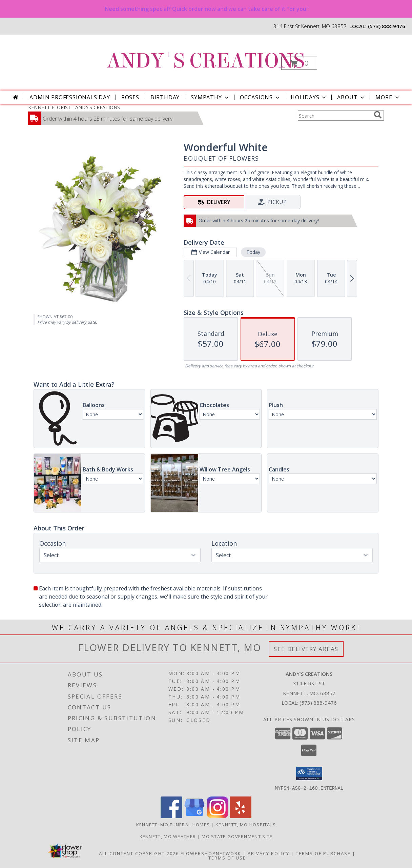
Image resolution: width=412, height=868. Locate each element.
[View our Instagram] (218, 816)
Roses (130, 97)
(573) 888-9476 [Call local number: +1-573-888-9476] (387, 26)
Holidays (309, 97)
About (351, 97)
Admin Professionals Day (70, 97)
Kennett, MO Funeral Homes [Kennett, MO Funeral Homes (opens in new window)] (173, 824)
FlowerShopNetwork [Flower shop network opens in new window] (211, 853)
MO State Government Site (237, 836)
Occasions (260, 97)
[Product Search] (334, 116)
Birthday (165, 97)
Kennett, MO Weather (168, 836)
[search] (378, 115)
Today (253, 252)
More (388, 97)
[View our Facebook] (171, 816)
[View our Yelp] (241, 816)
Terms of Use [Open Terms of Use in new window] (227, 857)
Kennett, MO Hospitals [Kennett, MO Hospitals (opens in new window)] (246, 824)
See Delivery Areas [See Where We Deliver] (306, 649)
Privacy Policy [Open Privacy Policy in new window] (269, 853)
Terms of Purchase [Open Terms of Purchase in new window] (323, 853)
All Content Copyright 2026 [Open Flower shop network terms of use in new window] (139, 853)
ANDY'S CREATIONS (205, 61)
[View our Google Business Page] (194, 816)
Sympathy (210, 97)
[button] (299, 63)
